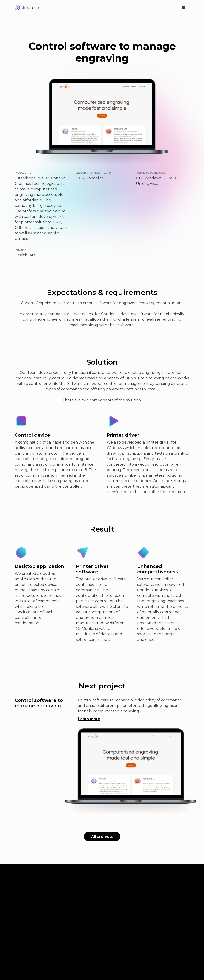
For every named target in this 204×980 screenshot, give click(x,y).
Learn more (89, 719)
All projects (102, 837)
